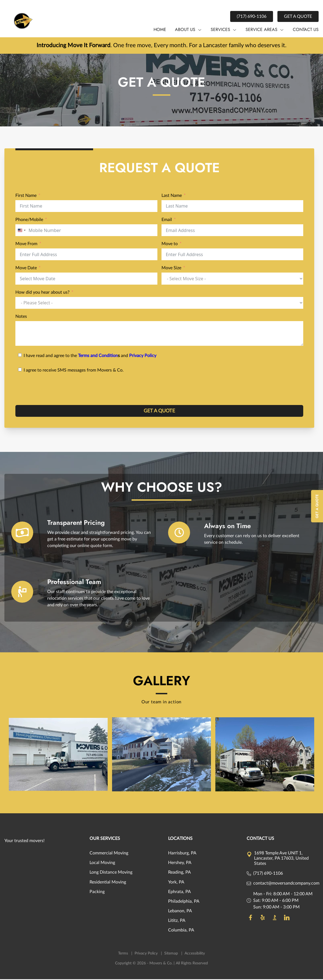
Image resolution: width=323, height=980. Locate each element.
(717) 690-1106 (252, 16)
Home (160, 29)
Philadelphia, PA (184, 902)
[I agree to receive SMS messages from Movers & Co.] (159, 370)
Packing (97, 893)
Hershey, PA (180, 864)
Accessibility (195, 954)
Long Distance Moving (111, 873)
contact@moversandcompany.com (286, 884)
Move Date (26, 269)
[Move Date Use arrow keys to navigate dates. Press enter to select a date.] (86, 280)
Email (167, 221)
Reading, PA (179, 873)
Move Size (171, 269)
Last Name (172, 197)
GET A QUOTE (159, 412)
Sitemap (172, 954)
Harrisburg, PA (182, 854)
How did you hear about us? (42, 293)
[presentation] (57, 391)
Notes (21, 318)
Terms (124, 954)
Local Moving (102, 864)
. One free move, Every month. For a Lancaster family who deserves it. (162, 46)
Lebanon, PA (180, 912)
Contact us (306, 29)
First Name (26, 197)
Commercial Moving (109, 854)
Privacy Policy (143, 357)
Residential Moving (108, 883)
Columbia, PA (181, 931)
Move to (170, 245)
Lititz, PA (177, 922)
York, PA (176, 883)
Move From (26, 245)
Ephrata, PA (179, 893)
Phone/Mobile (29, 221)
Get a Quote (298, 16)
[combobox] (21, 231)
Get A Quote (317, 506)
